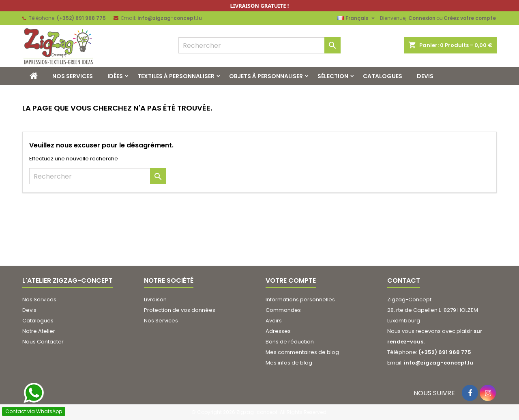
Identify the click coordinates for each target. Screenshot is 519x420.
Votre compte (291, 280)
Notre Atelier (39, 331)
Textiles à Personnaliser (176, 76)
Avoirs (274, 321)
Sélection (333, 76)
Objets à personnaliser (266, 76)
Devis (425, 76)
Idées (115, 76)
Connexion (422, 18)
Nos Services (73, 76)
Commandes (283, 310)
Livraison (155, 300)
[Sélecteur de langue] (357, 18)
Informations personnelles (300, 300)
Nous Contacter (43, 342)
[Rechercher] (259, 45)
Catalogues (383, 76)
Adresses (278, 331)
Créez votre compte (470, 18)
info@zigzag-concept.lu (170, 18)
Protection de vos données (180, 310)
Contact (404, 280)
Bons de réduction (290, 342)
